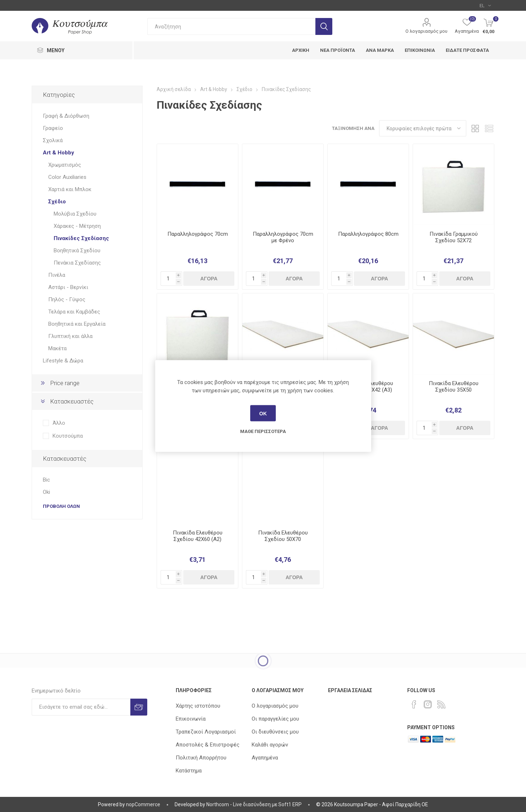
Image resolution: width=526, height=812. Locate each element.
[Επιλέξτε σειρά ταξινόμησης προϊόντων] (423, 128)
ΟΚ (263, 413)
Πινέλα (57, 275)
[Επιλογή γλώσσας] (485, 5)
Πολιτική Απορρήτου (201, 758)
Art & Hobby (59, 153)
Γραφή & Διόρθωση (66, 116)
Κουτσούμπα (68, 436)
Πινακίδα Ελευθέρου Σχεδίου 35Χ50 (454, 387)
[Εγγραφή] (81, 707)
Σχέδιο (57, 202)
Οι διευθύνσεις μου (275, 732)
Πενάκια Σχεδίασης (77, 263)
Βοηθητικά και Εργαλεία (77, 324)
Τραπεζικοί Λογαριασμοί (206, 732)
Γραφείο (53, 128)
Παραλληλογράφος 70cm (198, 234)
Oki (46, 492)
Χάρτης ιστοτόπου (198, 706)
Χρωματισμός (65, 165)
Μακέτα (57, 348)
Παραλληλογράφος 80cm (368, 234)
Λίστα (489, 128)
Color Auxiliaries (67, 177)
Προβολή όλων (61, 506)
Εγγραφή (139, 707)
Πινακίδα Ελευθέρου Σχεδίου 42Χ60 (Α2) (198, 536)
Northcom (218, 804)
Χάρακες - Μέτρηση (77, 226)
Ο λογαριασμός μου (426, 31)
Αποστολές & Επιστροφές (208, 745)
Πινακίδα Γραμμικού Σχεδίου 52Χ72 (454, 237)
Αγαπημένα (265, 758)
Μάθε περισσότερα (263, 431)
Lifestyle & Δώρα (63, 361)
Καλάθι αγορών (270, 745)
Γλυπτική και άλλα (70, 336)
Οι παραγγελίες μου (275, 719)
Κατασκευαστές (72, 401)
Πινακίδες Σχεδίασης (81, 238)
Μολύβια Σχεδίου (75, 214)
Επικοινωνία (191, 719)
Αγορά (209, 279)
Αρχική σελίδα (174, 89)
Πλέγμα (475, 128)
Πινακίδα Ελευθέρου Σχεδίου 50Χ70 (283, 536)
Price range (65, 383)
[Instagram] (428, 704)
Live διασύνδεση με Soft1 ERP (267, 804)
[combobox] (231, 26)
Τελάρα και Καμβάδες (74, 312)
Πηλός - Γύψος (67, 299)
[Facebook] (414, 704)
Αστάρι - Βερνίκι (68, 287)
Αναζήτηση (324, 26)
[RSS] (441, 704)
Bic (46, 480)
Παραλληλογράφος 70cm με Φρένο (283, 237)
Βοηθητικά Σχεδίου (77, 251)
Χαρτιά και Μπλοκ (70, 189)
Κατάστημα (189, 771)
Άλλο (59, 423)
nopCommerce (143, 804)
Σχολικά (53, 140)
